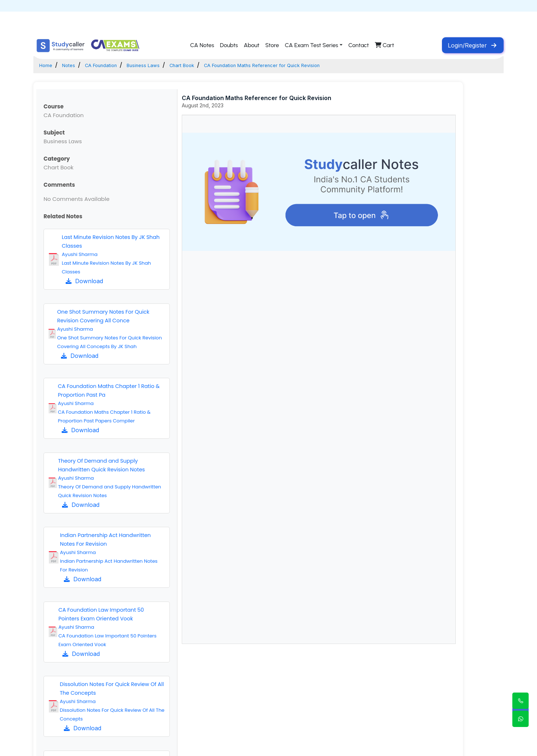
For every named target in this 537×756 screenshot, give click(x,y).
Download (84, 281)
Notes (76, 65)
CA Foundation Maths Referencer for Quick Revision (327, 65)
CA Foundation (118, 65)
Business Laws (172, 65)
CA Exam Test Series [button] (311, 45)
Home (48, 65)
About (252, 45)
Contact (359, 45)
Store (272, 45)
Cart (384, 45)
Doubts (229, 45)
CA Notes (202, 45)
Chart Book (221, 65)
